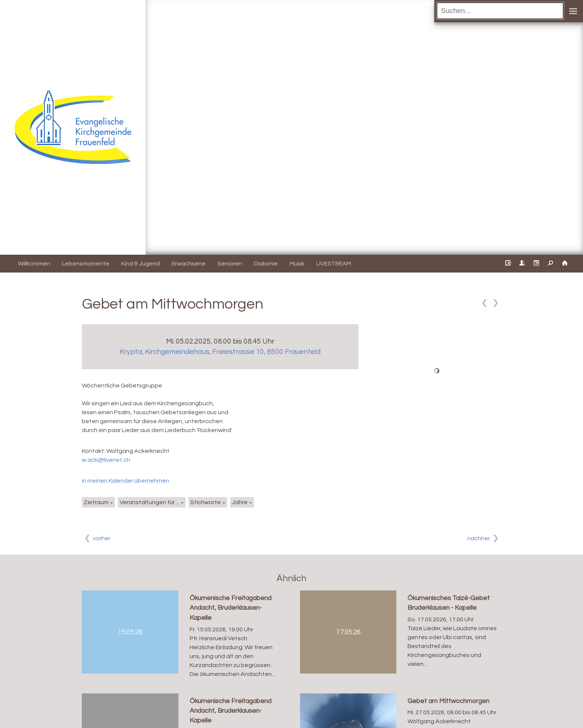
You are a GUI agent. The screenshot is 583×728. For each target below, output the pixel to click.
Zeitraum (96, 502)
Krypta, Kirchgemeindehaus (220, 352)
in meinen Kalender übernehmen (125, 481)
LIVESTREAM (334, 264)
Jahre (240, 502)
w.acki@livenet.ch (106, 460)
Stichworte (206, 502)
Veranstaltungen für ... (149, 502)
